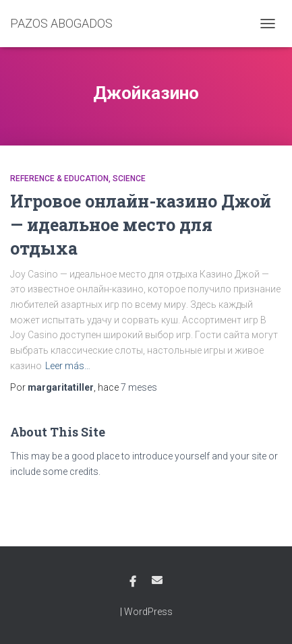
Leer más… (68, 366)
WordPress (148, 612)
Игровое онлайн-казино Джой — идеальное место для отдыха (141, 225)
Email (157, 580)
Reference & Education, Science (78, 179)
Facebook (133, 582)
